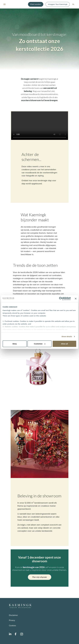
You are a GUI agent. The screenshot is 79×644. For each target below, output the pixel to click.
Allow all (64, 344)
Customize (40, 344)
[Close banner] (76, 299)
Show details (67, 337)
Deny (15, 344)
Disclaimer (13, 615)
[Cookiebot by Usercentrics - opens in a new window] (61, 299)
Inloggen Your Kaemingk (58, 4)
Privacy (12, 620)
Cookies (12, 626)
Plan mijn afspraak (40, 577)
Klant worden (36, 4)
